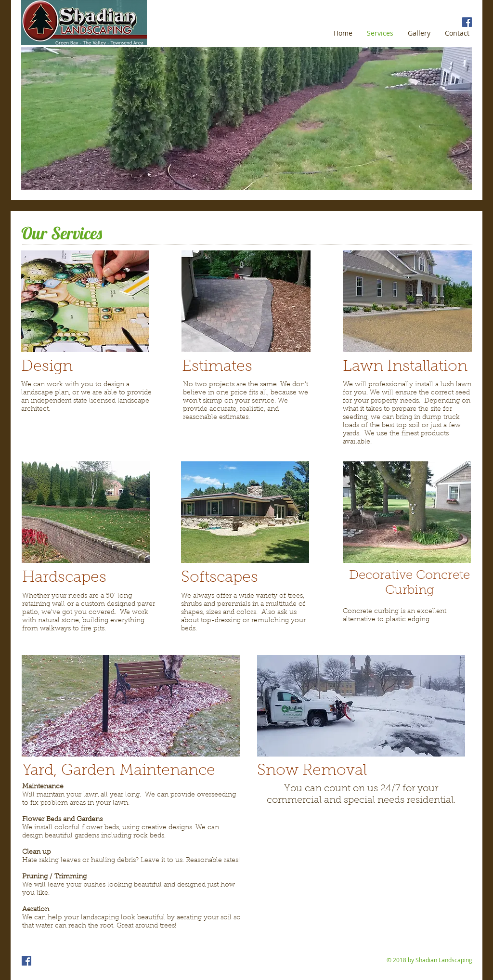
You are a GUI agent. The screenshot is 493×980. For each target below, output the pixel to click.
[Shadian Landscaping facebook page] (467, 22)
